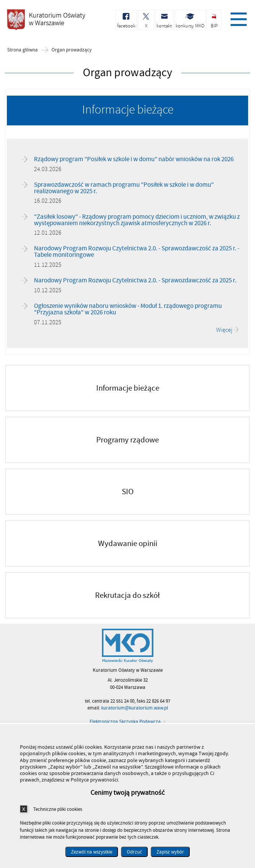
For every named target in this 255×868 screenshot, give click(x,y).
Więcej (224, 330)
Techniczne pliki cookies (58, 809)
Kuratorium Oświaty (46, 22)
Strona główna (23, 50)
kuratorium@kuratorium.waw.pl (135, 708)
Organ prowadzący (72, 50)
